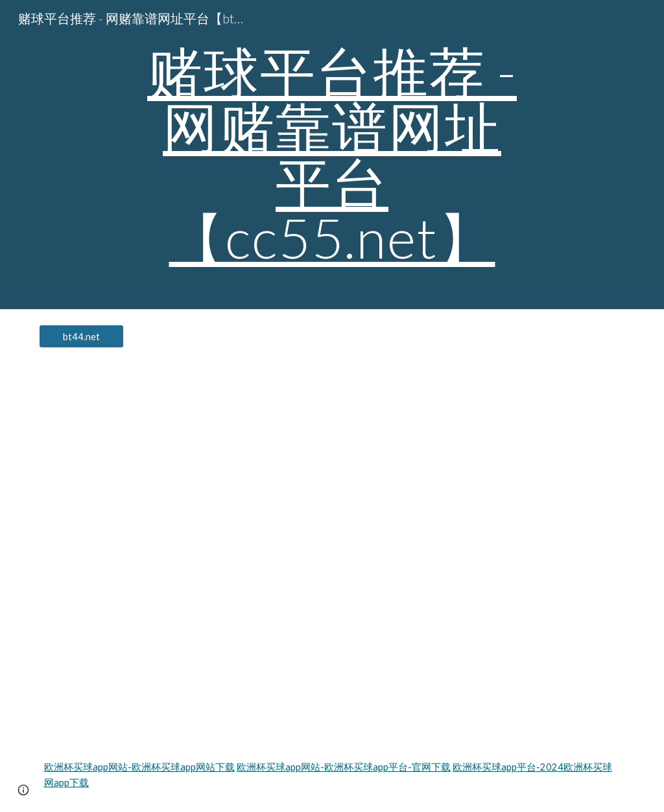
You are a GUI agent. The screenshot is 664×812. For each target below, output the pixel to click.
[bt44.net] (81, 336)
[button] (23, 790)
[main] (332, 155)
